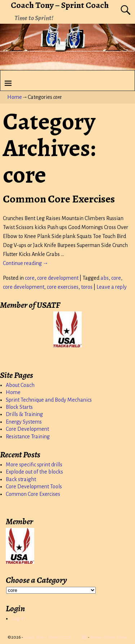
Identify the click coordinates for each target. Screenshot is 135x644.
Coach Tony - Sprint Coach (48, 637)
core (30, 278)
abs (105, 278)
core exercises (63, 287)
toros (87, 287)
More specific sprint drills (34, 465)
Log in (18, 618)
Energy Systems (24, 422)
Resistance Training (28, 437)
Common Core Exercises (59, 199)
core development (58, 278)
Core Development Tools (34, 487)
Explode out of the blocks (34, 472)
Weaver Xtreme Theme (109, 637)
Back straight (21, 479)
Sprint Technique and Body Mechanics (49, 400)
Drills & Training (24, 414)
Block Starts (19, 407)
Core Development (27, 429)
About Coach (20, 385)
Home (15, 97)
